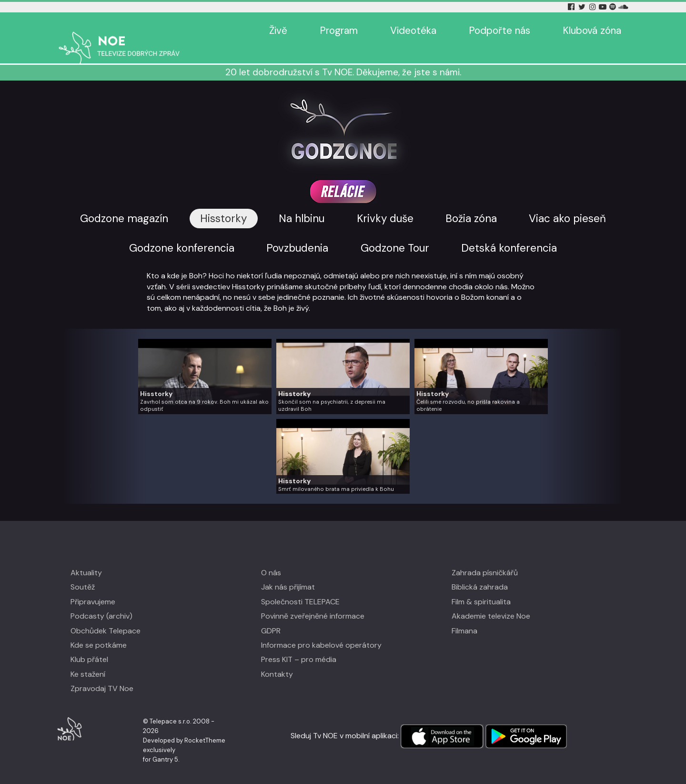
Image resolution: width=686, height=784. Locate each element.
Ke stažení (88, 660)
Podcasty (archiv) (101, 602)
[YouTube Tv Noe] (604, 7)
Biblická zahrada (480, 573)
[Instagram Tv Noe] (594, 7)
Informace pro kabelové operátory (321, 631)
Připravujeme (93, 588)
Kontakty (277, 660)
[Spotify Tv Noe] (614, 7)
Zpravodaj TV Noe (102, 675)
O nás (271, 559)
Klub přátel (89, 646)
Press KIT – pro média (299, 646)
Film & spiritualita (481, 588)
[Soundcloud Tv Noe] (623, 7)
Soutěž (83, 573)
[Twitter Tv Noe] (583, 7)
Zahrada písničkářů (485, 559)
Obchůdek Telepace (106, 616)
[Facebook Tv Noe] (572, 7)
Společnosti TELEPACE (300, 588)
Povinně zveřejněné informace (313, 602)
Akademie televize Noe (491, 602)
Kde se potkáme (99, 631)
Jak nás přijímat (288, 573)
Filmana (464, 616)
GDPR (271, 616)
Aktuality (86, 559)
